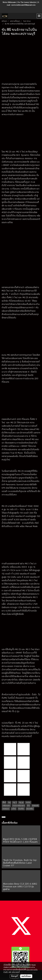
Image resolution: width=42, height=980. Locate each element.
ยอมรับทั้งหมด (26, 976)
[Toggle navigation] (39, 16)
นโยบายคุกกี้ (16, 972)
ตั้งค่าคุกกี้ (14, 976)
